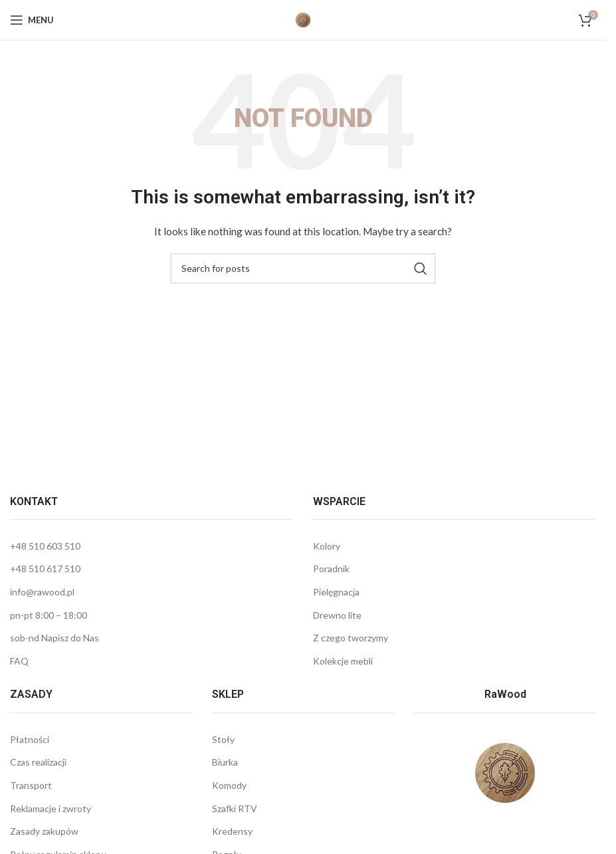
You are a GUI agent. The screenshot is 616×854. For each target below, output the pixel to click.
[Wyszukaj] (303, 268)
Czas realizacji (38, 762)
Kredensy (232, 831)
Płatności (30, 739)
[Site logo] (303, 19)
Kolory (327, 546)
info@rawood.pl (42, 592)
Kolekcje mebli (343, 661)
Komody (229, 785)
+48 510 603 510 (45, 546)
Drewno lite (337, 615)
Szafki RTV (235, 808)
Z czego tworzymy (351, 638)
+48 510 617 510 (45, 569)
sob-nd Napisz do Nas (54, 638)
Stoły (223, 739)
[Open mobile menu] (32, 20)
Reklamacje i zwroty (51, 808)
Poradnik (331, 569)
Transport (31, 785)
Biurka (225, 762)
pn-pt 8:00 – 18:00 (49, 615)
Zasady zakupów (44, 831)
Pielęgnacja (336, 592)
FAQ (19, 661)
